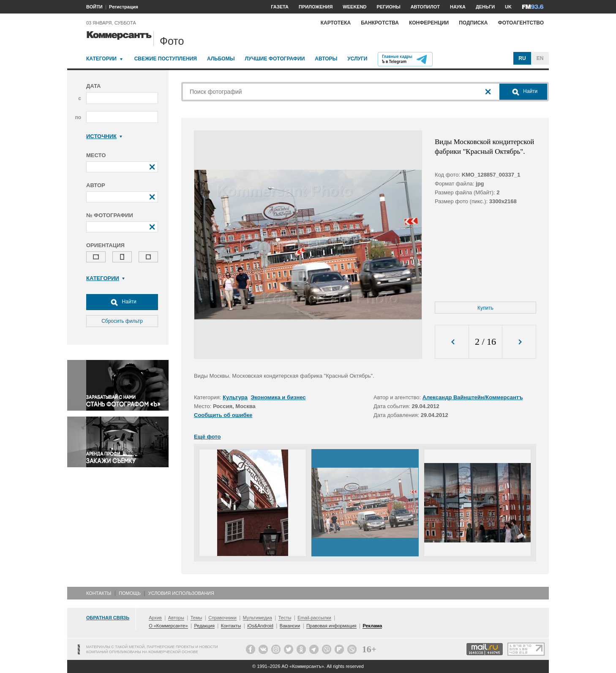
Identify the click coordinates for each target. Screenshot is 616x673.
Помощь (130, 593)
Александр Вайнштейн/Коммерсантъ (473, 397)
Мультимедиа (258, 618)
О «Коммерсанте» (168, 626)
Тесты (285, 618)
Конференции (429, 23)
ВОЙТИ (94, 7)
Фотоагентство (521, 23)
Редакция (204, 626)
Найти (122, 302)
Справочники (222, 618)
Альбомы (221, 59)
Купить (485, 308)
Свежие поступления (166, 59)
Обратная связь (108, 618)
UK (508, 7)
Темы (196, 618)
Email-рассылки (314, 618)
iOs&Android (260, 626)
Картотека (336, 23)
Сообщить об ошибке (223, 415)
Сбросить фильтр (122, 321)
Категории (101, 59)
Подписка (473, 23)
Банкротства (380, 23)
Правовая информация (331, 626)
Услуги (357, 59)
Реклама (372, 626)
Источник (104, 136)
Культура (235, 397)
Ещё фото (207, 437)
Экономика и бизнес (278, 397)
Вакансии (290, 626)
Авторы (326, 59)
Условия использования (181, 593)
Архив (155, 618)
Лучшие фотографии (275, 59)
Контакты (99, 593)
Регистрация (124, 7)
